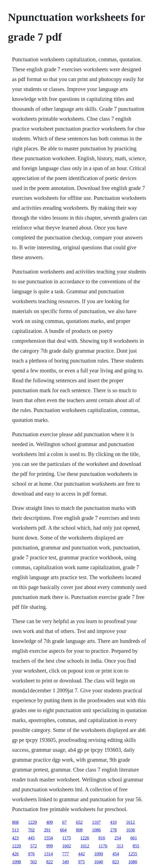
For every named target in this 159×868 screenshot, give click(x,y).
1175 (67, 838)
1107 (96, 822)
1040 (99, 862)
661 (134, 838)
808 (79, 830)
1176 (103, 846)
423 (15, 838)
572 (34, 846)
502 (34, 862)
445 (31, 838)
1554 (48, 838)
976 (31, 854)
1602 (67, 846)
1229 (33, 822)
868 (15, 822)
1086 (96, 830)
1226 (85, 838)
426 (15, 854)
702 (31, 830)
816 (102, 838)
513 (15, 830)
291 (47, 830)
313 (120, 846)
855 (136, 846)
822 (50, 862)
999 (50, 846)
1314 (48, 854)
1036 (131, 830)
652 (79, 822)
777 (66, 854)
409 (50, 822)
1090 (99, 854)
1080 (133, 862)
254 (118, 838)
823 (116, 862)
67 (64, 822)
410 (113, 822)
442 (82, 854)
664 (63, 830)
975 (82, 862)
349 (66, 862)
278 (114, 830)
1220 (17, 846)
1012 (85, 846)
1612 (130, 822)
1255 (133, 854)
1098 (17, 862)
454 (116, 854)
